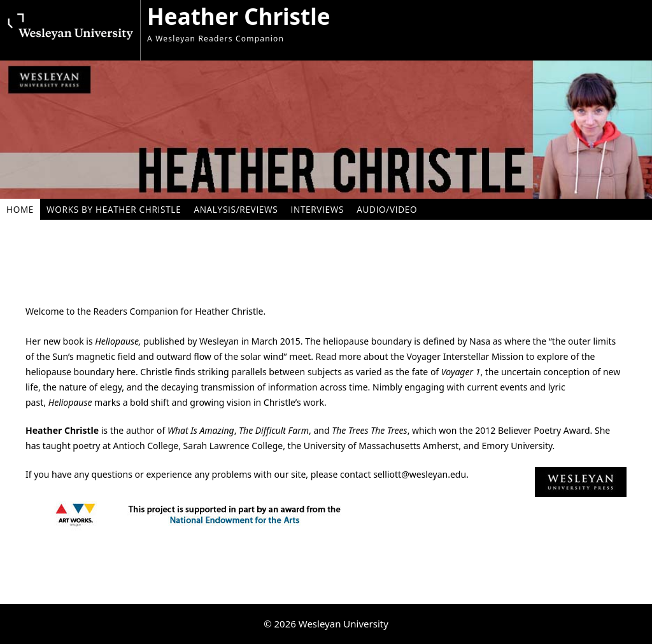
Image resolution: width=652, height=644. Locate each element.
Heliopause (117, 341)
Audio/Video (387, 209)
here (126, 372)
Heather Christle (239, 16)
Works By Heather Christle (114, 209)
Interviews (317, 209)
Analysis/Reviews (236, 209)
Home (20, 209)
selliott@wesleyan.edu (420, 474)
